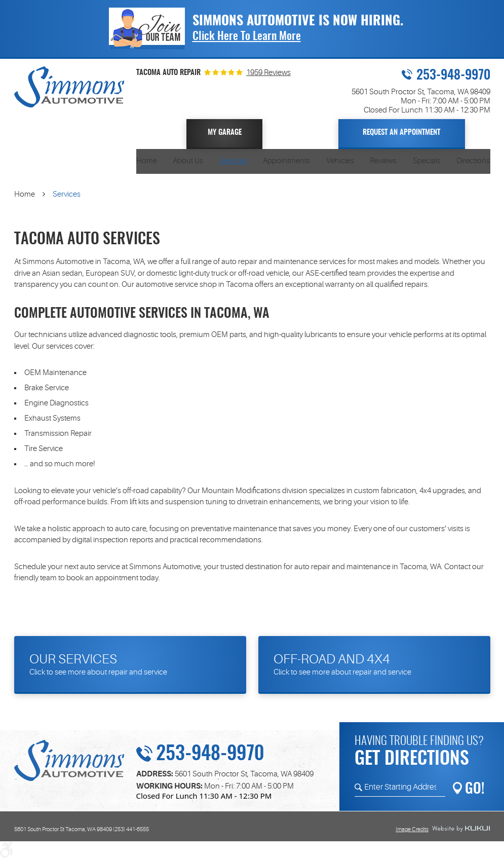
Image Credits (412, 829)
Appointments (286, 161)
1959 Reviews (268, 73)
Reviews (383, 161)
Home (147, 161)
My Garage (225, 133)
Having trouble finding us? (422, 753)
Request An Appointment (401, 133)
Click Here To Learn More (247, 37)
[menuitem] (147, 161)
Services (233, 161)
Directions (473, 161)
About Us (188, 161)
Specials (427, 161)
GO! (475, 790)
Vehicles (340, 161)
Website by (461, 829)
